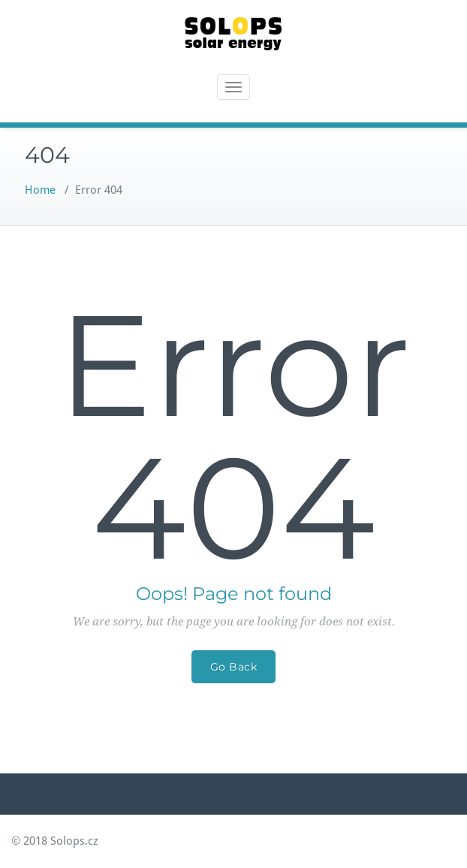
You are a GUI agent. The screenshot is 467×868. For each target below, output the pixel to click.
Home (40, 190)
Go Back (234, 667)
